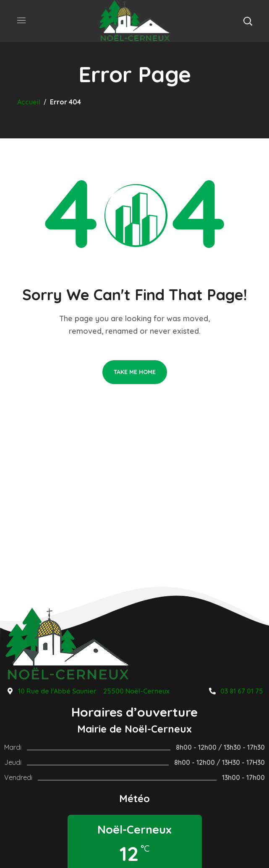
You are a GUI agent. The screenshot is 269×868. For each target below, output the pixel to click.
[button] (248, 21)
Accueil (29, 102)
